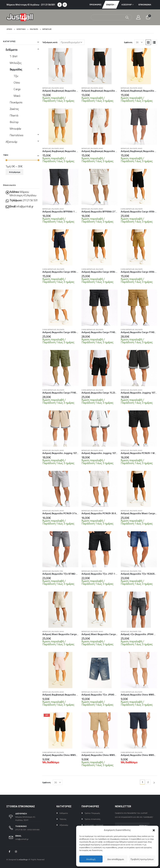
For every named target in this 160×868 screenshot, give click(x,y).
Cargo (123, 209)
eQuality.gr (23, 859)
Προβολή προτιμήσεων (142, 859)
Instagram (16, 852)
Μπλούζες (16, 63)
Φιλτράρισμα (15, 172)
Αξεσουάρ (126, 5)
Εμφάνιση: (128, 42)
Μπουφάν (15, 129)
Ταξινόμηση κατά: (50, 42)
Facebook (10, 852)
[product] (60, 66)
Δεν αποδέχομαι (116, 859)
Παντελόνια (17, 135)
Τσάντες (63, 819)
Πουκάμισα (16, 102)
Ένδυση (110, 5)
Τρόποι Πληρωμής (92, 813)
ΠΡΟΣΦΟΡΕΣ (95, 5)
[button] (154, 830)
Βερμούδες (47, 88)
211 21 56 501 (48, 5)
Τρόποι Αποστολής (93, 819)
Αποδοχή (91, 859)
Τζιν (61, 571)
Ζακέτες (14, 109)
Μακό (62, 88)
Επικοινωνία (145, 5)
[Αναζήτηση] (127, 17)
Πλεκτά (14, 115)
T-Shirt (14, 56)
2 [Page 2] (148, 782)
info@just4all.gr (25, 206)
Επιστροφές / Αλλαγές (94, 825)
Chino (123, 692)
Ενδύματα (55, 88)
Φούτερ (14, 122)
